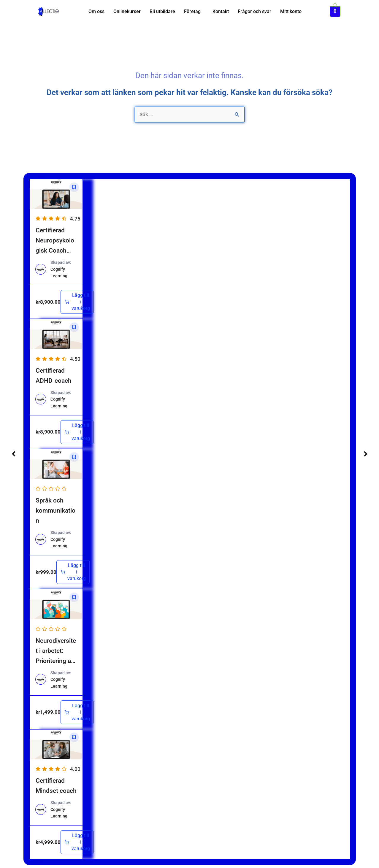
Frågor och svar (254, 11)
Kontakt (221, 11)
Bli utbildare (162, 11)
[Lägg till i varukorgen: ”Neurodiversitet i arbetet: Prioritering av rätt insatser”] (77, 712)
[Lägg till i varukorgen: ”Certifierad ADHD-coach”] (77, 432)
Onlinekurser (127, 11)
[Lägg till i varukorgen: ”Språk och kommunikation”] (73, 572)
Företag (192, 11)
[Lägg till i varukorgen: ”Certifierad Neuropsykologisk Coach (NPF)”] (77, 302)
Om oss (96, 11)
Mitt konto (291, 11)
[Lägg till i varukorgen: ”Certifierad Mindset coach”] (77, 842)
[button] (194, 11)
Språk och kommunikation (55, 510)
